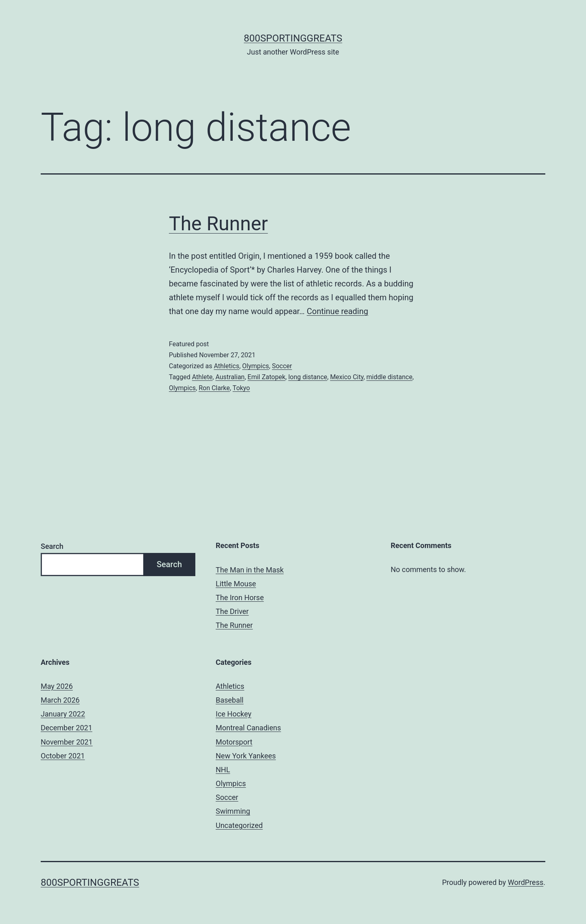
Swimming (233, 811)
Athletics (226, 366)
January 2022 (63, 714)
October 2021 (63, 756)
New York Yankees (246, 756)
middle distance (389, 377)
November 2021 (67, 742)
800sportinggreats (293, 38)
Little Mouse (236, 584)
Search (52, 546)
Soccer (282, 366)
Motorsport (234, 742)
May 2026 (57, 686)
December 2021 (67, 728)
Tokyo (242, 388)
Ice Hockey (234, 714)
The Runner (218, 224)
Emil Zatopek (266, 377)
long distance (308, 377)
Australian (230, 377)
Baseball (230, 700)
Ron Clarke (214, 388)
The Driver (232, 611)
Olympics (256, 366)
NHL (223, 770)
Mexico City (347, 377)
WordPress (526, 882)
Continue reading (338, 311)
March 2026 (60, 700)
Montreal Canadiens (248, 728)
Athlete (202, 377)
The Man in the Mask (250, 570)
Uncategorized (239, 825)
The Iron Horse (240, 597)
